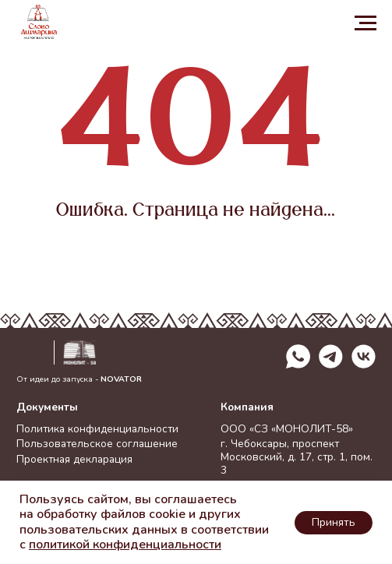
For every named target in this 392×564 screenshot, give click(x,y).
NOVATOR (121, 379)
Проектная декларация (74, 459)
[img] (364, 356)
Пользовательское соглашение (97, 444)
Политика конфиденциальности (97, 429)
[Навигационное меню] (366, 23)
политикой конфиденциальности (125, 545)
